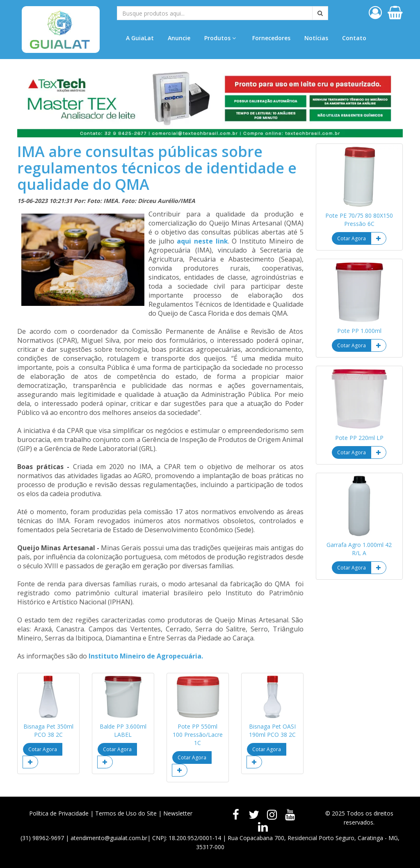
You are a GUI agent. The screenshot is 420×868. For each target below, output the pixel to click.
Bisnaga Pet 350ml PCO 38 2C (48, 730)
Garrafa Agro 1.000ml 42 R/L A (359, 549)
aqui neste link (202, 241)
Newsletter (178, 813)
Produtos (220, 38)
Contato (354, 38)
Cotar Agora (43, 749)
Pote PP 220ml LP (359, 438)
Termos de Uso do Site (126, 813)
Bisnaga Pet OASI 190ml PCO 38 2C (272, 730)
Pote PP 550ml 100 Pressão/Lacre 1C (198, 735)
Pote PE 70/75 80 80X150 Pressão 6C (359, 220)
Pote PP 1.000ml (359, 331)
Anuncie (179, 38)
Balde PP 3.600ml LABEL (123, 730)
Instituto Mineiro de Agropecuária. (146, 656)
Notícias (316, 38)
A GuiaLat (140, 38)
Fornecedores (271, 38)
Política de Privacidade (59, 813)
